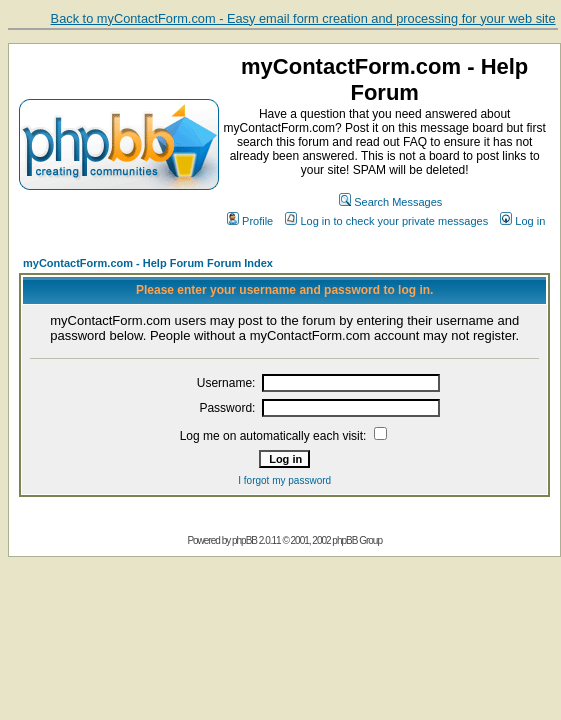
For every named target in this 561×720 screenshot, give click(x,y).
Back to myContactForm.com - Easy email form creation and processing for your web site (303, 18)
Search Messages (390, 202)
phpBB (244, 540)
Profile (250, 221)
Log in (522, 221)
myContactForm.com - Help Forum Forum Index (148, 263)
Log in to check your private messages (386, 221)
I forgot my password (284, 480)
